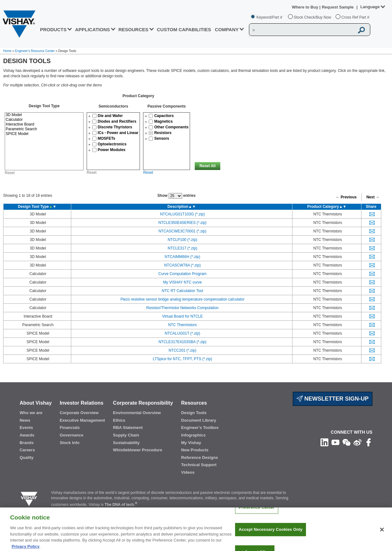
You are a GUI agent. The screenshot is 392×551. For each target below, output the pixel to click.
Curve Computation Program (183, 274)
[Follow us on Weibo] (357, 442)
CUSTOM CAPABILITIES (184, 29)
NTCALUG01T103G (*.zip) (182, 214)
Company (227, 29)
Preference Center (257, 513)
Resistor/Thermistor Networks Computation (182, 308)
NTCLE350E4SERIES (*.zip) (183, 223)
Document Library (199, 420)
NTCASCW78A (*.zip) (182, 265)
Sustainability (127, 443)
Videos (188, 472)
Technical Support (199, 465)
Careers (27, 450)
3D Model (44, 115)
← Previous (346, 197)
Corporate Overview (79, 413)
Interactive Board (44, 124)
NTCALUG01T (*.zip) (182, 333)
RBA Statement (128, 428)
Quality (26, 457)
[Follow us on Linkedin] (324, 442)
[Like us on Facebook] (369, 442)
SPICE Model (44, 134)
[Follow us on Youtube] (335, 442)
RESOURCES (133, 29)
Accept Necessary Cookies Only (270, 535)
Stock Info (69, 443)
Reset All (208, 166)
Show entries (177, 196)
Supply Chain (126, 435)
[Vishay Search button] (362, 30)
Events (26, 428)
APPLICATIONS (92, 29)
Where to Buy (306, 7)
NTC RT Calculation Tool (182, 291)
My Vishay (191, 443)
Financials (70, 428)
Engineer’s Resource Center (35, 51)
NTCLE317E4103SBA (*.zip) (182, 342)
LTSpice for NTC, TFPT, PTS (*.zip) (182, 359)
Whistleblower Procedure (138, 450)
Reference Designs (200, 457)
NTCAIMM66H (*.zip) (183, 257)
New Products (195, 450)
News (25, 420)
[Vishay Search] (302, 30)
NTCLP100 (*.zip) (182, 240)
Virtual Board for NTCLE (182, 316)
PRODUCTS (53, 29)
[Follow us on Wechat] (346, 442)
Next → (373, 197)
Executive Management (82, 420)
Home (7, 51)
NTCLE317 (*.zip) (182, 248)
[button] (89, 116)
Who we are (31, 413)
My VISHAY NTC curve (182, 282)
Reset (10, 173)
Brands (27, 443)
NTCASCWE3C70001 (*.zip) (182, 231)
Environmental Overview (137, 413)
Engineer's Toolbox (200, 428)
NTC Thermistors (182, 325)
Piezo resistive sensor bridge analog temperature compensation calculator (182, 299)
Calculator (44, 120)
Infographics (193, 435)
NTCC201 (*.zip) (182, 350)
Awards (27, 435)
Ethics (119, 420)
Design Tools (194, 413)
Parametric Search (44, 129)
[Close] (382, 535)
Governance (71, 435)
